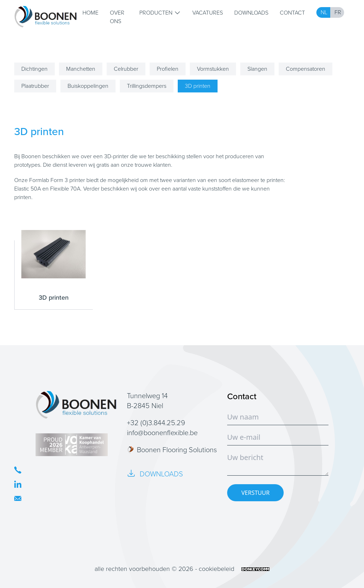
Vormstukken (213, 69)
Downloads (251, 13)
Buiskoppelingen (88, 86)
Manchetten (81, 69)
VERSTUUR (255, 493)
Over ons (117, 17)
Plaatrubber (35, 86)
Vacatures (208, 13)
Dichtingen (34, 69)
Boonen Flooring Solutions (172, 450)
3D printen (198, 86)
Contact (292, 13)
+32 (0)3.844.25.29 (156, 423)
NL (324, 12)
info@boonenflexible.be (162, 433)
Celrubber (126, 69)
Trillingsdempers (147, 86)
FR (338, 12)
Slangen (257, 69)
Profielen (168, 69)
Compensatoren (306, 69)
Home (90, 13)
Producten (160, 13)
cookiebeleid (216, 569)
